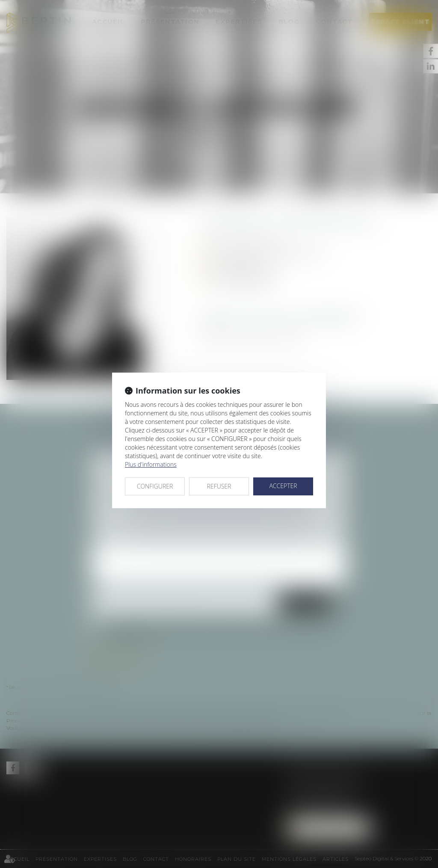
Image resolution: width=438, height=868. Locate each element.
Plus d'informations (151, 464)
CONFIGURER (155, 486)
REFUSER (219, 486)
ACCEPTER (283, 486)
